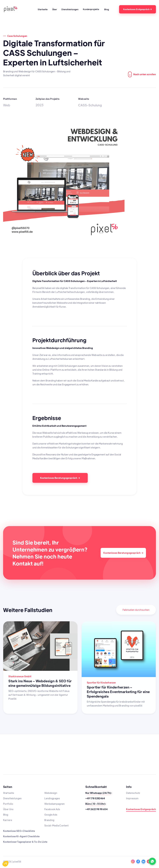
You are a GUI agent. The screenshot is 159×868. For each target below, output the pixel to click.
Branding (49, 820)
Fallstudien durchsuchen (136, 610)
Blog (107, 9)
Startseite (43, 9)
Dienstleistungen (70, 9)
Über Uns (8, 809)
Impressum (132, 798)
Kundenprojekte (91, 9)
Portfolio (8, 804)
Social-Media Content (56, 825)
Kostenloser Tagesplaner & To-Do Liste (25, 842)
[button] (92, 9)
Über (55, 9)
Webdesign (51, 793)
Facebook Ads (52, 809)
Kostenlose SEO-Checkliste (19, 831)
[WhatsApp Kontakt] (152, 861)
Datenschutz (133, 793)
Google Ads (51, 815)
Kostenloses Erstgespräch (137, 9)
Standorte (132, 804)
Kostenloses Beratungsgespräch (60, 478)
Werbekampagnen (55, 804)
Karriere (8, 820)
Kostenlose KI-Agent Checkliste (21, 836)
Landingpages (52, 798)
